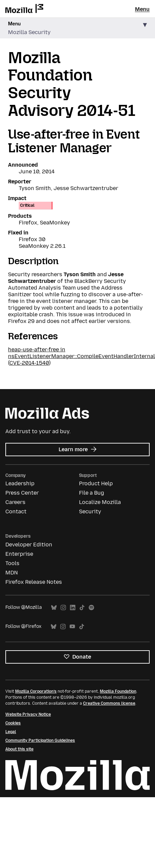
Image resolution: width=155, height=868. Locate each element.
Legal (11, 732)
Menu (142, 9)
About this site (19, 749)
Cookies (13, 723)
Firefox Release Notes (34, 582)
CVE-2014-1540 (29, 363)
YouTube (72, 627)
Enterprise (19, 554)
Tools (12, 563)
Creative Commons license (109, 703)
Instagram (63, 608)
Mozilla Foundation (118, 691)
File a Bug (92, 493)
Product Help (96, 483)
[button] (77, 28)
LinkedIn (73, 608)
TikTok (82, 608)
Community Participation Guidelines (40, 740)
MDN (12, 573)
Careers (15, 502)
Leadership (20, 483)
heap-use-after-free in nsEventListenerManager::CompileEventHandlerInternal (82, 353)
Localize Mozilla (100, 502)
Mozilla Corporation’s (36, 691)
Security (90, 511)
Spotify (91, 608)
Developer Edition (29, 545)
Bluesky (54, 608)
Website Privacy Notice (28, 714)
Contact (16, 511)
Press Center (22, 493)
